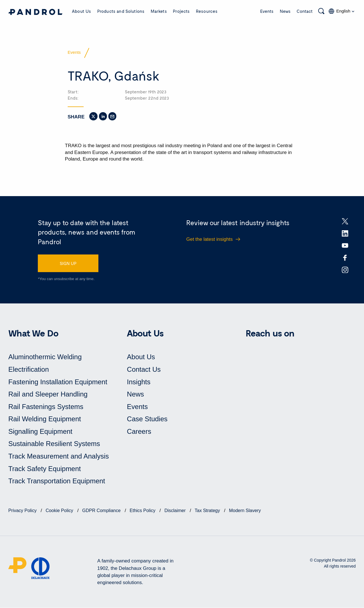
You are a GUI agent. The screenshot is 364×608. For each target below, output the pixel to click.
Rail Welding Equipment (45, 419)
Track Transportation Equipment (57, 481)
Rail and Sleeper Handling (48, 394)
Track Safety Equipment (45, 469)
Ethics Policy (143, 511)
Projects (181, 11)
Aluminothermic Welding (45, 357)
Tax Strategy (208, 511)
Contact (305, 11)
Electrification (29, 370)
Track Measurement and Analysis (59, 456)
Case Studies (147, 419)
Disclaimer (176, 511)
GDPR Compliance (102, 511)
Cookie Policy (60, 511)
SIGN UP (68, 263)
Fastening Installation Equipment (58, 382)
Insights (139, 382)
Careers (139, 432)
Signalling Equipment (40, 432)
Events (267, 11)
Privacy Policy (23, 511)
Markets (159, 11)
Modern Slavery (245, 511)
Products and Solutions (121, 11)
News (285, 11)
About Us (81, 11)
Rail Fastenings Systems (46, 407)
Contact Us (144, 370)
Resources (207, 11)
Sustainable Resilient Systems (54, 444)
